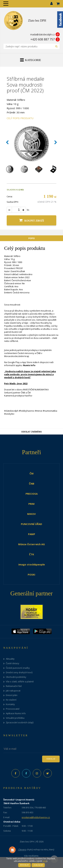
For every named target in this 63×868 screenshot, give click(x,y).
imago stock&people (32, 564)
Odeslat (51, 759)
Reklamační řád (14, 686)
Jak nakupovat (13, 691)
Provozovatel (13, 709)
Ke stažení (11, 700)
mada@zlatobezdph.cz (42, 34)
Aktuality (10, 659)
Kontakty (10, 704)
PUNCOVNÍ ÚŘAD (31, 524)
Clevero (17, 850)
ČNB (32, 484)
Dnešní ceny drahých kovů (19, 672)
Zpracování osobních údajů (20, 723)
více (45, 861)
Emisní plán (12, 695)
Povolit (24, 865)
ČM (32, 473)
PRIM (31, 504)
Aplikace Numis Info (16, 713)
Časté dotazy (13, 663)
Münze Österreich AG (31, 544)
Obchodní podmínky (16, 677)
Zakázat (38, 865)
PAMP (32, 534)
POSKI (31, 575)
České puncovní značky (18, 668)
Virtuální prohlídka (15, 718)
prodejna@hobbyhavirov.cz (36, 817)
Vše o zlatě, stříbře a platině (20, 682)
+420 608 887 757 (43, 39)
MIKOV (31, 514)
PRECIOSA (32, 494)
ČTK (32, 554)
